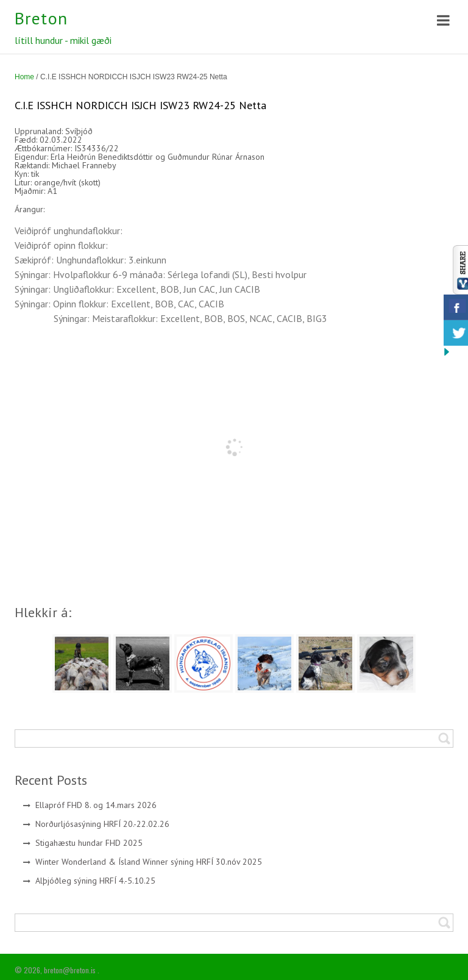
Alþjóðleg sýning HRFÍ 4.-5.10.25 (95, 881)
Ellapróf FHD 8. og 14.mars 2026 (96, 805)
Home (24, 77)
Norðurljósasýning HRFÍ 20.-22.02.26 (102, 824)
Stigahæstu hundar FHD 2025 (89, 843)
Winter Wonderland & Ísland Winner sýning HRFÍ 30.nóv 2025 (149, 862)
